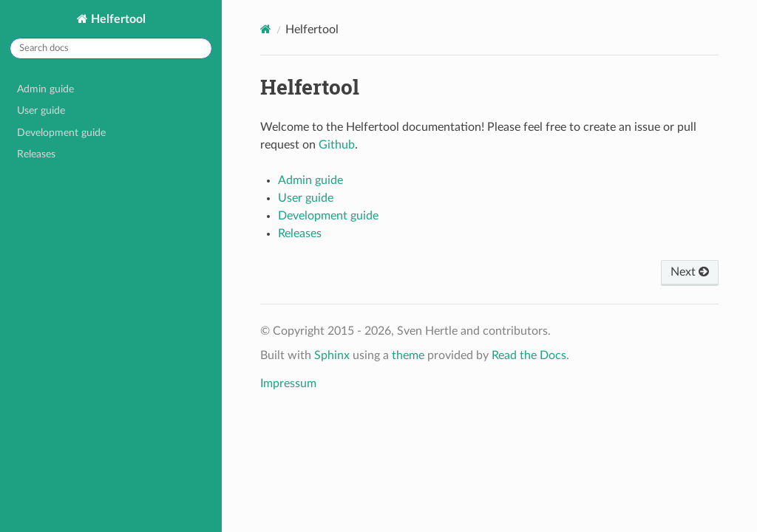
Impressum (288, 383)
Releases (36, 154)
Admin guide (45, 89)
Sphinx (332, 355)
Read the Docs (529, 355)
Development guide (61, 133)
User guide (41, 110)
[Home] (266, 29)
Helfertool (117, 19)
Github (337, 145)
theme (408, 355)
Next (690, 272)
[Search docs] (111, 48)
